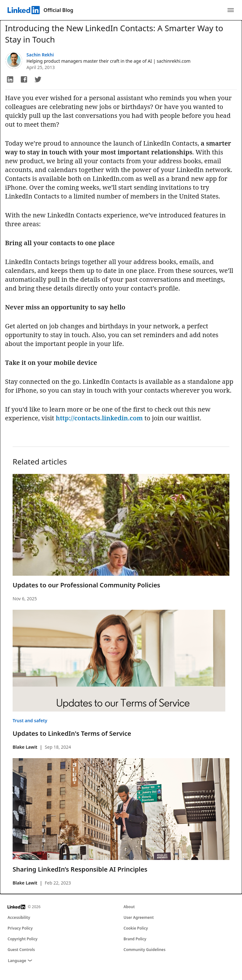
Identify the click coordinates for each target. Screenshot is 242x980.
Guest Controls (21, 950)
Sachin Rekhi (40, 55)
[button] (10, 79)
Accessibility (19, 917)
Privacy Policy (20, 928)
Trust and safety (30, 721)
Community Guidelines (144, 950)
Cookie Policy (136, 928)
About (129, 907)
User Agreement (139, 917)
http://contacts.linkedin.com (99, 418)
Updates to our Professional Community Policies (86, 585)
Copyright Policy (23, 939)
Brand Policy (135, 939)
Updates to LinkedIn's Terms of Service (72, 733)
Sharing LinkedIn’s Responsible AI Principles (80, 869)
